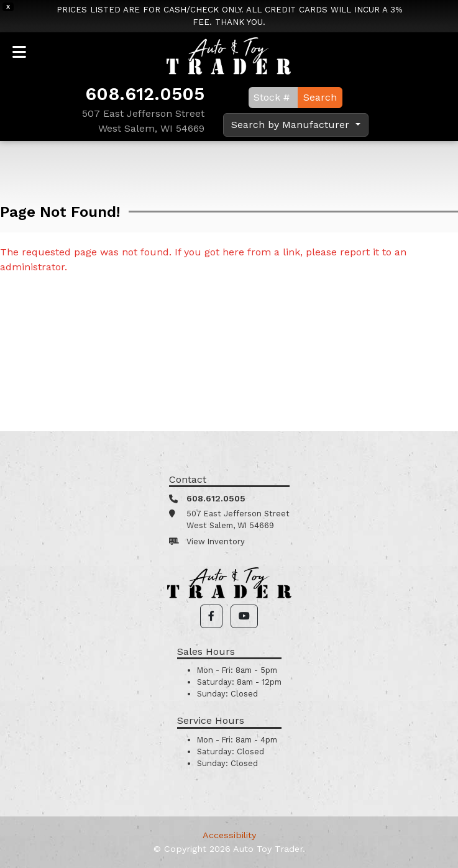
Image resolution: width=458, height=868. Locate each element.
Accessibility (229, 835)
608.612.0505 (145, 94)
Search (320, 97)
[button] (211, 616)
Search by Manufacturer (292, 125)
